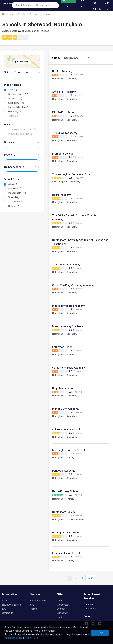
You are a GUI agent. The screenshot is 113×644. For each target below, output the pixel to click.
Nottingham (35, 14)
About (5, 601)
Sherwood (49, 14)
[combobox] (35, 5)
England (24, 14)
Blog (32, 605)
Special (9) (14, 197)
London (60, 601)
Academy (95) (15, 202)
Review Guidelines (12, 605)
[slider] (15, 77)
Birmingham (62, 613)
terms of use (31, 638)
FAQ (4, 609)
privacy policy (15, 638)
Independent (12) (17, 193)
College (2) (14, 206)
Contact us (8, 613)
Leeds (60, 617)
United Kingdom (10, 14)
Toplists (33, 609)
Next (90, 578)
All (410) (13, 90)
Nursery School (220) (19, 94)
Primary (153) (15, 99)
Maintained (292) (17, 189)
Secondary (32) (16, 103)
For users (89, 605)
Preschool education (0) (20, 134)
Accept (100, 633)
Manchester (63, 605)
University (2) (15, 112)
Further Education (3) (19, 107)
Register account (38, 601)
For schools (90, 609)
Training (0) (14, 116)
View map (24, 62)
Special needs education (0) (22, 130)
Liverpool (61, 609)
